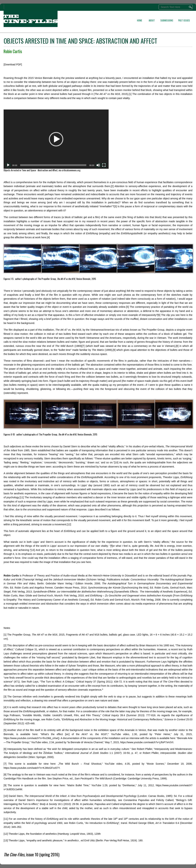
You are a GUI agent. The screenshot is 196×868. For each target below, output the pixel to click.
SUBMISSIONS (167, 20)
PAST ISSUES (184, 20)
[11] (22, 497)
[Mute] (98, 165)
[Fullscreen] (104, 165)
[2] (112, 186)
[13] (33, 550)
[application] (56, 139)
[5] (127, 307)
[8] (177, 346)
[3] (115, 206)
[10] (116, 462)
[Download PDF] (13, 64)
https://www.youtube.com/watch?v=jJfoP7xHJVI (147, 742)
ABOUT (152, 20)
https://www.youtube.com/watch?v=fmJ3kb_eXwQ (31, 738)
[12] (69, 524)
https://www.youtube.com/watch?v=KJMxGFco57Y (32, 768)
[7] (83, 346)
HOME (140, 20)
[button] (56, 139)
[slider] (53, 165)
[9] (114, 350)
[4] (48, 237)
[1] (130, 94)
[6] (159, 315)
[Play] (8, 165)
